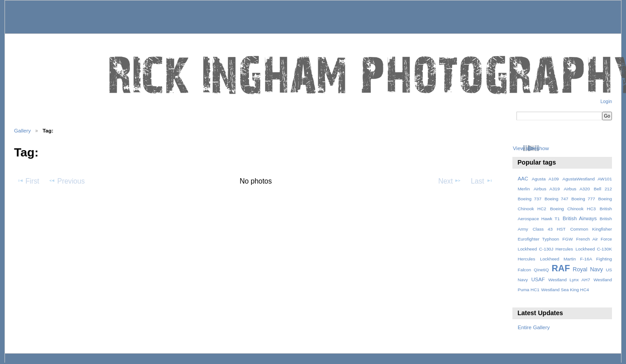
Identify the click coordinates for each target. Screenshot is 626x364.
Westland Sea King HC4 (565, 290)
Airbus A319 (547, 189)
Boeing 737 (530, 199)
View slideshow (531, 148)
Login (606, 102)
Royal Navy (588, 269)
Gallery (22, 130)
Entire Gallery (534, 327)
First (28, 181)
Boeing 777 (583, 199)
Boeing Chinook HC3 (573, 209)
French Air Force (594, 239)
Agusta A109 (545, 179)
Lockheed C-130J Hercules (545, 249)
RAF (561, 268)
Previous (67, 181)
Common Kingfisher (591, 229)
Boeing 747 (557, 199)
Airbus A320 (577, 189)
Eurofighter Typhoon (539, 239)
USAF (538, 279)
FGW (568, 239)
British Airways (580, 218)
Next (450, 181)
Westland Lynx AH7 (569, 280)
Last (482, 181)
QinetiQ (541, 270)
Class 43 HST (549, 229)
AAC (523, 179)
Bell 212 (603, 189)
